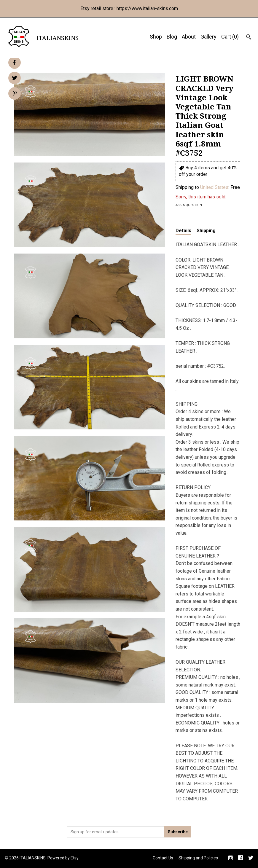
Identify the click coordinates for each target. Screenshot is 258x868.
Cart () (230, 37)
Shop (156, 37)
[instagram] (231, 859)
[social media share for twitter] (15, 79)
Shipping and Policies (198, 858)
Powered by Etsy (63, 858)
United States (214, 187)
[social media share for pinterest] (15, 94)
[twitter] (251, 859)
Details (183, 231)
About (189, 37)
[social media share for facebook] (14, 63)
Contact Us (163, 858)
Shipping (206, 231)
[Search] (249, 38)
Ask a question (189, 205)
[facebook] (241, 859)
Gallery (208, 37)
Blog (172, 37)
